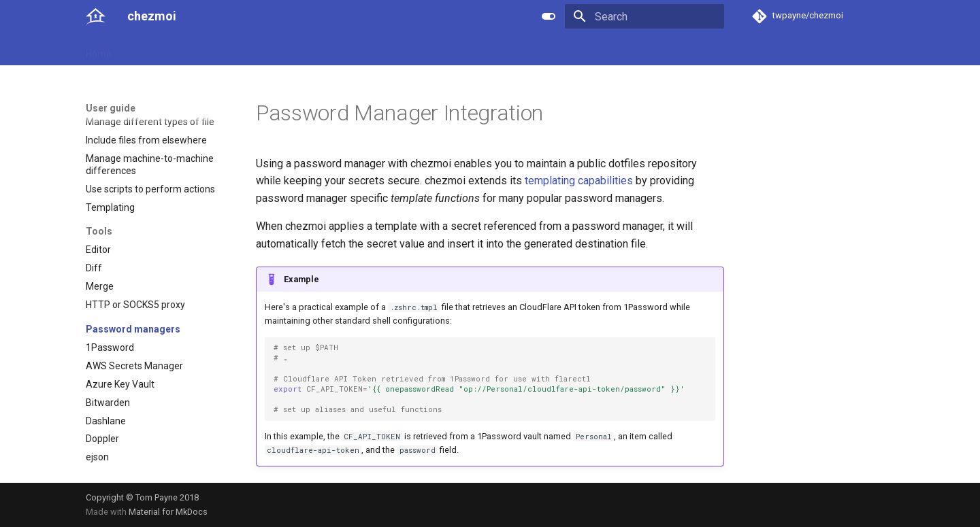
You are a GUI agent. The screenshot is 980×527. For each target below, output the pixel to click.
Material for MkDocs (168, 512)
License (392, 50)
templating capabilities (579, 181)
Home (99, 50)
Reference (213, 50)
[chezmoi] (96, 16)
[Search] (644, 16)
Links (348, 50)
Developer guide (287, 50)
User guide (151, 50)
